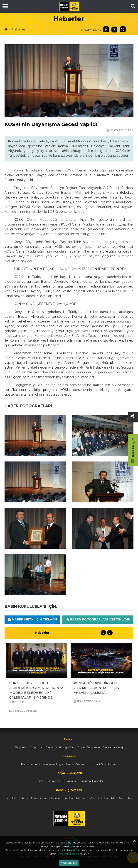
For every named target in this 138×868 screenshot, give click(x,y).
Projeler (39, 781)
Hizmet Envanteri (77, 764)
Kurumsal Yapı (31, 764)
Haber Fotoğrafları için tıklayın (98, 619)
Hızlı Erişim (133, 450)
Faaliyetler (53, 781)
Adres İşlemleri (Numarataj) (49, 798)
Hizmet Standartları (104, 764)
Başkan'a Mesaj (113, 747)
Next (110, 633)
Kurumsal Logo (53, 764)
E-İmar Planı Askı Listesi (117, 798)
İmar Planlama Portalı (84, 798)
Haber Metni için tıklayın (32, 619)
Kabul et (69, 863)
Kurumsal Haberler (91, 781)
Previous (103, 633)
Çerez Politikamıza (68, 854)
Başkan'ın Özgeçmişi (29, 747)
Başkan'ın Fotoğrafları (60, 747)
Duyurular (69, 781)
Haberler (19, 29)
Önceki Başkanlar (89, 747)
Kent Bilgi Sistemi (17, 798)
